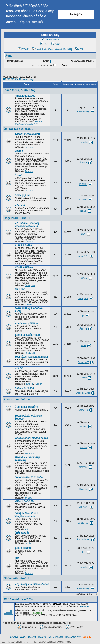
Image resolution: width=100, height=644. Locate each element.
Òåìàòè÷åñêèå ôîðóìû (19, 129)
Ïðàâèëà (42, 637)
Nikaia (83, 211)
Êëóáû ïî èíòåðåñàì (17, 400)
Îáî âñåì (19, 368)
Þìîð (17, 558)
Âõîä (79, 49)
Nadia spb (29, 454)
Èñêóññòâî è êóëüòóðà (29, 477)
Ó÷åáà (18, 175)
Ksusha (83, 447)
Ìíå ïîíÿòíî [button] (76, 14)
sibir (83, 552)
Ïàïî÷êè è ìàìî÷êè (24, 267)
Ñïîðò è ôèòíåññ (24, 502)
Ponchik (28, 305)
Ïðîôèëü (24, 49)
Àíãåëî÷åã (83, 256)
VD (26, 529)
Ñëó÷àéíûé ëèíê (73, 637)
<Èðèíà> (29, 242)
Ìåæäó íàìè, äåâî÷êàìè (27, 335)
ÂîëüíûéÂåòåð (83, 540)
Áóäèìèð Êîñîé (83, 393)
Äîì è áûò (20, 289)
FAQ (44, 44)
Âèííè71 (83, 163)
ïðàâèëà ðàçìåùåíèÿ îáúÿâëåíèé (29, 123)
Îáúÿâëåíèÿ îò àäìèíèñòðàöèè (32, 584)
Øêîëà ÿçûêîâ (22, 195)
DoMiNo (83, 184)
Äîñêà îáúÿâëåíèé (25, 96)
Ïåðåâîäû (20, 205)
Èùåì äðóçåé (22, 533)
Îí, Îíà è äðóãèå (23, 245)
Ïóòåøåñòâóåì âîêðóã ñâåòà (31, 438)
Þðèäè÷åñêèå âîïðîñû (27, 134)
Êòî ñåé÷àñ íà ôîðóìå (18, 599)
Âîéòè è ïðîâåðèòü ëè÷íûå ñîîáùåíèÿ (52, 49)
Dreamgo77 (83, 362)
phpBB (13, 642)
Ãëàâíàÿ (14, 637)
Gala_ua (29, 147)
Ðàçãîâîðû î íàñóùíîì (18, 218)
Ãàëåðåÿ (32, 637)
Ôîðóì (23, 637)
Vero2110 (83, 410)
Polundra (83, 142)
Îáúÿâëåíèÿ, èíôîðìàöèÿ (20, 91)
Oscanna (83, 489)
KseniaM (83, 278)
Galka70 (83, 200)
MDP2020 (83, 507)
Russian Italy (83, 112)
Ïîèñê (56, 44)
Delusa (83, 378)
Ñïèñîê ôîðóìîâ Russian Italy (18, 79)
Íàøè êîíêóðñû (23, 548)
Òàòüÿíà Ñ (30, 285)
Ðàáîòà (19, 151)
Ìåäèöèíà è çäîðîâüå (26, 323)
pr (83, 316)
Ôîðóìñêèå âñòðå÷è (26, 407)
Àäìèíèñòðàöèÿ (56, 637)
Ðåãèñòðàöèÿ (51, 40)
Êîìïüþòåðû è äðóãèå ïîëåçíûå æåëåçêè (27, 515)
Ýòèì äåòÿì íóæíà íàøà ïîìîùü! (31, 357)
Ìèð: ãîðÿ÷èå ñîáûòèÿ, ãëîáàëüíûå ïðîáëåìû (27, 225)
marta (83, 345)
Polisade (85, 607)
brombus (83, 467)
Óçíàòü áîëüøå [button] (31, 22)
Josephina (83, 299)
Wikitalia (87, 637)
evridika (29, 384)
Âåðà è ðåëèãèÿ (24, 389)
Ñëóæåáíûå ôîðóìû (17, 578)
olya (83, 234)
